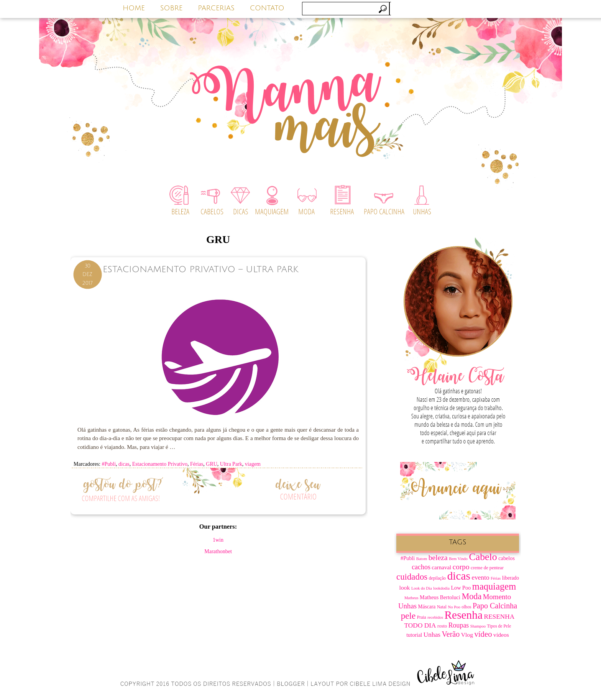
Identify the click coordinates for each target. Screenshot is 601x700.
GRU (212, 464)
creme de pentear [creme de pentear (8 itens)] (487, 568)
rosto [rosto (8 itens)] (442, 626)
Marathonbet (218, 551)
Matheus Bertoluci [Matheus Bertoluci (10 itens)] (440, 597)
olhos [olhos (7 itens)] (466, 607)
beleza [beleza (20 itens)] (438, 558)
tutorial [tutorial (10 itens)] (414, 635)
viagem (253, 464)
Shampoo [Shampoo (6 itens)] (478, 626)
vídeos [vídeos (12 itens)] (501, 635)
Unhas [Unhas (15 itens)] (432, 635)
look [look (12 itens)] (405, 587)
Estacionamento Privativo (160, 464)
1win (218, 540)
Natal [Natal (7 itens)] (442, 607)
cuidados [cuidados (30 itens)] (412, 577)
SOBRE (172, 8)
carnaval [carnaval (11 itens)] (441, 567)
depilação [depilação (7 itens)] (437, 578)
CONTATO (267, 8)
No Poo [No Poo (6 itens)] (454, 607)
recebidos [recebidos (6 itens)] (435, 617)
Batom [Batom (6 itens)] (422, 559)
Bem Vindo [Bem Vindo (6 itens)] (458, 559)
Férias (197, 464)
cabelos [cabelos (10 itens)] (507, 558)
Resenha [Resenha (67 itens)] (464, 615)
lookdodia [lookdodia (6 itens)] (441, 588)
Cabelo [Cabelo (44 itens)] (483, 557)
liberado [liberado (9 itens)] (511, 578)
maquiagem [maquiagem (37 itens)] (494, 586)
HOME (134, 8)
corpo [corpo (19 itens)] (461, 567)
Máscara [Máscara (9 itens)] (427, 607)
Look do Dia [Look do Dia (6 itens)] (422, 588)
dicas (124, 464)
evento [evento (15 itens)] (480, 578)
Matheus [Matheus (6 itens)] (411, 598)
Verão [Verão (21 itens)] (451, 634)
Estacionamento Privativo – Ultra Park (200, 269)
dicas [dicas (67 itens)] (459, 576)
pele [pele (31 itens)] (408, 616)
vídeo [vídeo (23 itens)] (483, 634)
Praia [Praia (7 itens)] (422, 617)
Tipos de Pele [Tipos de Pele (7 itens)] (499, 626)
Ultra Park (231, 464)
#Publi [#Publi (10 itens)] (408, 558)
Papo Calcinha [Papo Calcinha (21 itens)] (495, 606)
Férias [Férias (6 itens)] (496, 578)
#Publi (109, 464)
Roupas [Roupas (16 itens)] (459, 625)
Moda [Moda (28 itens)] (471, 596)
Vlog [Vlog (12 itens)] (467, 635)
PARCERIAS (216, 8)
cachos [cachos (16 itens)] (421, 567)
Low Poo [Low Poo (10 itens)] (461, 588)
